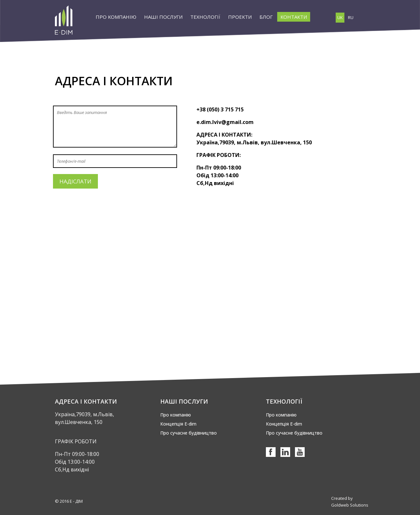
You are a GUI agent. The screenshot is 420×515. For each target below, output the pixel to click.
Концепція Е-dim (178, 424)
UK (340, 17)
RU (351, 17)
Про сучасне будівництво (189, 433)
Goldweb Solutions (350, 505)
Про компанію (176, 415)
